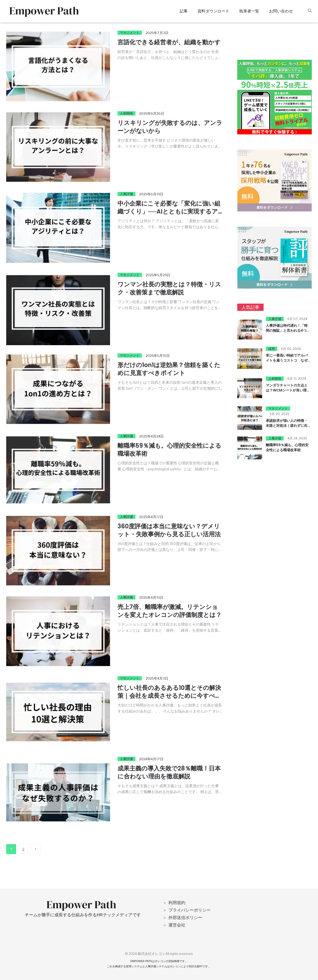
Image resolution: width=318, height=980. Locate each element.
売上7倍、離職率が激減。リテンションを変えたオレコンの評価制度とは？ (170, 611)
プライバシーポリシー (190, 910)
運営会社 (177, 925)
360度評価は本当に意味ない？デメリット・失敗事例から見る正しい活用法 (169, 530)
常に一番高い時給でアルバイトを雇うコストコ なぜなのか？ (287, 360)
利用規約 (177, 903)
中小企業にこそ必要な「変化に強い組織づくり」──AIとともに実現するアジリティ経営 (169, 211)
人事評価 (126, 194)
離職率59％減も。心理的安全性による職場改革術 (169, 450)
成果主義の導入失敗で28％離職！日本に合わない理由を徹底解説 (169, 772)
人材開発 (126, 113)
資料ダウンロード (213, 11)
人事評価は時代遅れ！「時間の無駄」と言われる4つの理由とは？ (288, 330)
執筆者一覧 (249, 11)
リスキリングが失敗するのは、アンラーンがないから (170, 127)
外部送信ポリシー (185, 918)
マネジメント (130, 33)
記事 (184, 11)
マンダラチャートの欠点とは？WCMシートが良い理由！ (287, 390)
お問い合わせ (281, 11)
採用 (272, 349)
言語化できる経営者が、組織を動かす (169, 42)
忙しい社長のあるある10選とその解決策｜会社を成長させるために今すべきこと (169, 696)
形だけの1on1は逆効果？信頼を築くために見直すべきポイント (169, 369)
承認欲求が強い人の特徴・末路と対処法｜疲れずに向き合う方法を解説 (287, 426)
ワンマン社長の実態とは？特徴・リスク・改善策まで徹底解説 (169, 288)
